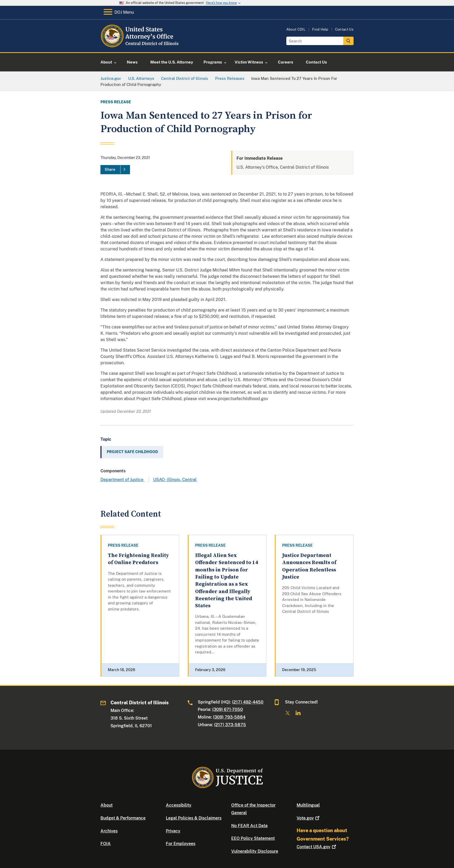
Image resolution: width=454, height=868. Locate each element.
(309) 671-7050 (228, 709)
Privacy (173, 831)
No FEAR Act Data (249, 826)
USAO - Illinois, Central (175, 480)
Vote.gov (309, 818)
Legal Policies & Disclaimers (194, 818)
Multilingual (308, 805)
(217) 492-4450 (248, 702)
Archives (109, 831)
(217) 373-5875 (230, 725)
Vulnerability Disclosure (255, 851)
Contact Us (344, 29)
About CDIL (296, 29)
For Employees (181, 844)
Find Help (320, 29)
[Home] (143, 46)
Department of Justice (122, 480)
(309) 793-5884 (229, 717)
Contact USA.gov (317, 847)
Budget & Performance (123, 818)
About (107, 805)
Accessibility (179, 805)
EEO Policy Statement (253, 838)
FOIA (106, 844)
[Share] (115, 170)
